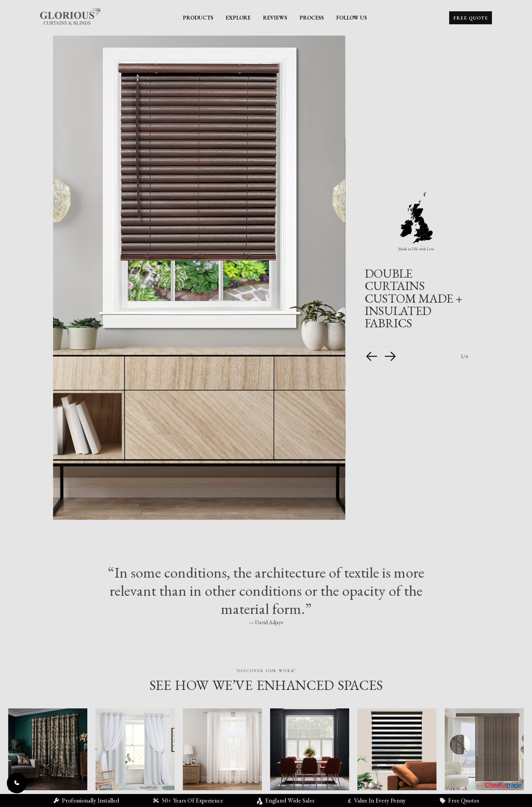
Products (198, 18)
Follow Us (352, 18)
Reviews (275, 18)
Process (312, 18)
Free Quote (471, 18)
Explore (238, 18)
